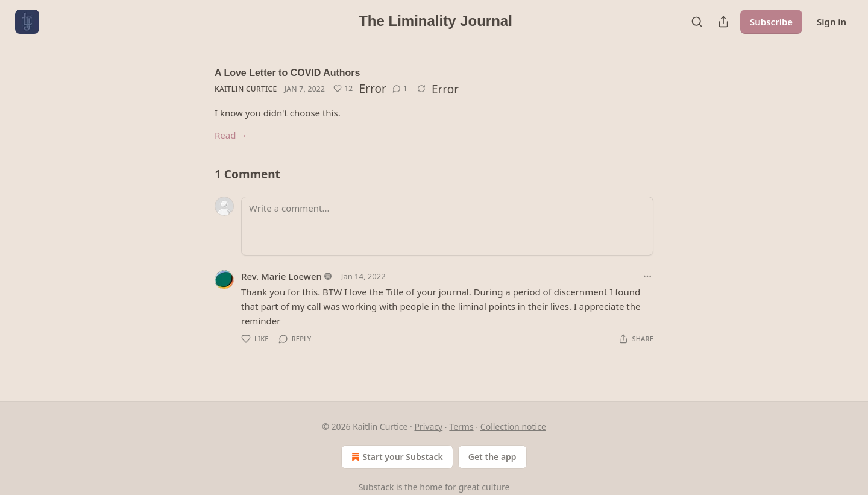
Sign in (832, 22)
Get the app (492, 457)
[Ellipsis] (647, 276)
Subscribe (771, 22)
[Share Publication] (723, 22)
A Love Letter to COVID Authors (288, 73)
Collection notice (513, 427)
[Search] (697, 22)
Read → (231, 135)
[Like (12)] (343, 89)
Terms (461, 427)
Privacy (428, 427)
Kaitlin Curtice (246, 89)
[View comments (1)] (400, 89)
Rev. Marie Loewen (281, 276)
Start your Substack (396, 457)
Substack (376, 487)
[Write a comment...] (447, 226)
